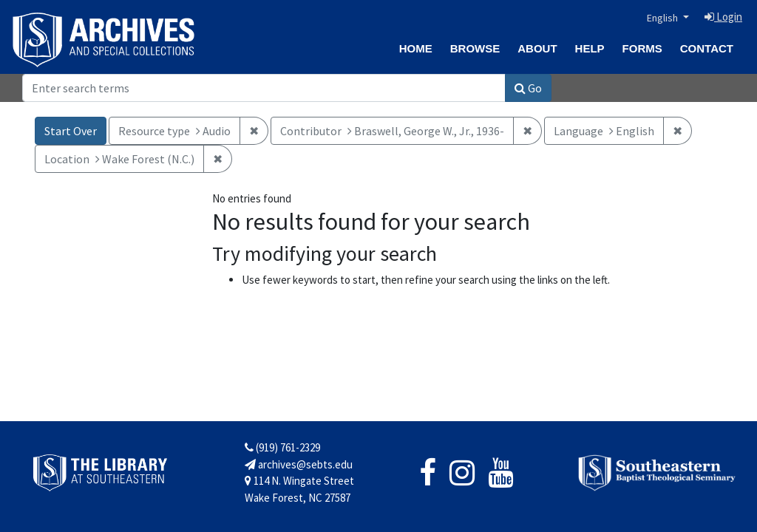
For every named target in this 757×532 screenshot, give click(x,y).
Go (528, 88)
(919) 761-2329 (282, 447)
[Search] (264, 88)
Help (590, 48)
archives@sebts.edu (299, 464)
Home (416, 48)
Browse (475, 48)
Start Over (71, 131)
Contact (707, 48)
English (663, 18)
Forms (642, 48)
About (537, 48)
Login (723, 17)
